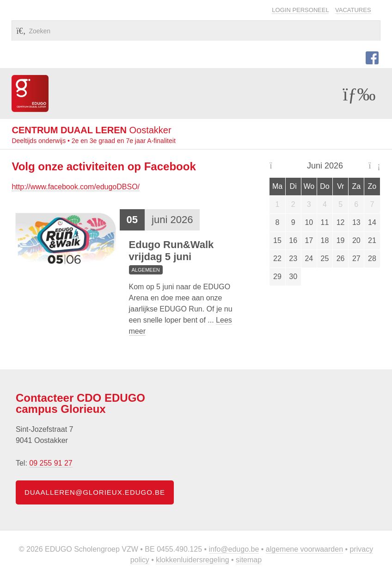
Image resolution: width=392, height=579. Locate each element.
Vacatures (353, 10)
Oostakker (91, 130)
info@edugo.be (234, 549)
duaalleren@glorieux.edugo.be (95, 492)
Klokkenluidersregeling (192, 560)
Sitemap (249, 560)
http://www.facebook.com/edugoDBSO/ (76, 187)
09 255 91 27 (51, 463)
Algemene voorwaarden (304, 549)
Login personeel (300, 10)
